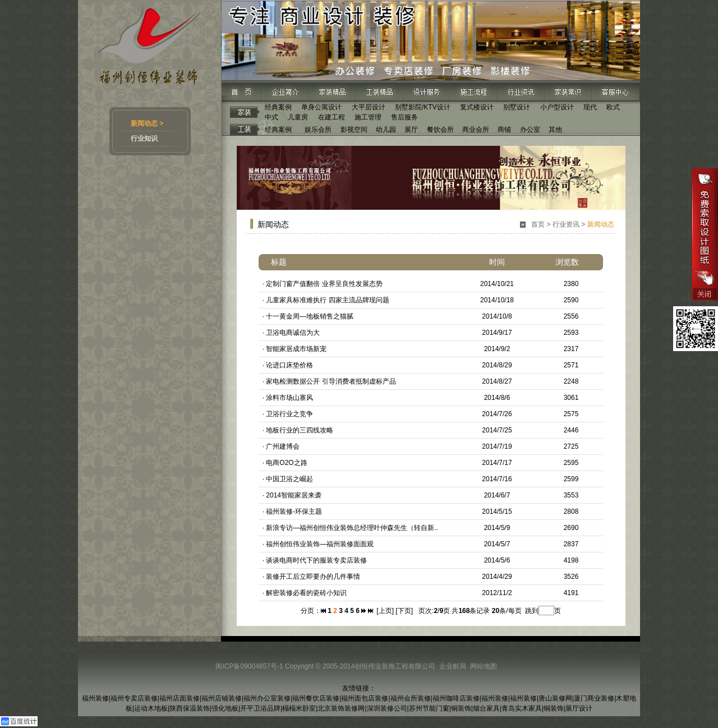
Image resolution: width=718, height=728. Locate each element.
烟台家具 (486, 708)
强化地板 (225, 708)
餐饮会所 (440, 130)
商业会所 (476, 130)
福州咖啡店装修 (456, 698)
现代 (590, 107)
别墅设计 (517, 107)
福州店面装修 (179, 698)
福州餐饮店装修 (316, 698)
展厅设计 (579, 708)
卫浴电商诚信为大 (293, 333)
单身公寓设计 (321, 107)
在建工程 (332, 117)
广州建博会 (283, 446)
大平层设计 (369, 107)
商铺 (504, 130)
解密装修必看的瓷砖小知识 (306, 593)
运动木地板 (151, 708)
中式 (271, 117)
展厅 (411, 130)
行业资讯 (566, 224)
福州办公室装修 (267, 698)
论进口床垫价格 (289, 365)
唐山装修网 (555, 698)
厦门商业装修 (594, 698)
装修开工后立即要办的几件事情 (313, 577)
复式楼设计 (477, 107)
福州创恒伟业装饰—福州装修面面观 (320, 544)
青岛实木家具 (522, 708)
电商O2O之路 (286, 463)
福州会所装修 (411, 698)
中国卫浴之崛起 (289, 479)
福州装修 (95, 698)
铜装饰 (461, 708)
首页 (538, 224)
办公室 (530, 130)
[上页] (385, 611)
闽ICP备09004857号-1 (249, 666)
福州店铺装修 (222, 698)
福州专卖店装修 (134, 698)
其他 (555, 130)
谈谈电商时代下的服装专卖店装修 (316, 560)
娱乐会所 (318, 130)
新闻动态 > (147, 123)
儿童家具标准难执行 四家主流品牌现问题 (327, 300)
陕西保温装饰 (190, 708)
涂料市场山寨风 (289, 398)
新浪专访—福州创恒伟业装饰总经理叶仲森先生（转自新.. (352, 528)
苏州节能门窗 (429, 708)
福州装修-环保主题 (294, 512)
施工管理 (368, 117)
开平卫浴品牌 (260, 708)
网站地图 (484, 666)
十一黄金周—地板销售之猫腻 (310, 316)
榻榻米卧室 (299, 708)
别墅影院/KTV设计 (423, 107)
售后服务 (404, 117)
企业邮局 (453, 666)
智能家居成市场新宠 (296, 349)
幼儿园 (386, 130)
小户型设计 (557, 107)
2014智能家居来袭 (294, 495)
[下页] (404, 611)
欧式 (613, 107)
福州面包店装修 (365, 698)
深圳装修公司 (387, 708)
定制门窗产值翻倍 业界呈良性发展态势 (324, 284)
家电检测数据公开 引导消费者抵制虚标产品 (331, 381)
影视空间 (354, 130)
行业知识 (144, 139)
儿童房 (298, 117)
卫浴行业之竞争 (289, 414)
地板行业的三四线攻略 (300, 430)
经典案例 (278, 107)
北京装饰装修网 (341, 708)
